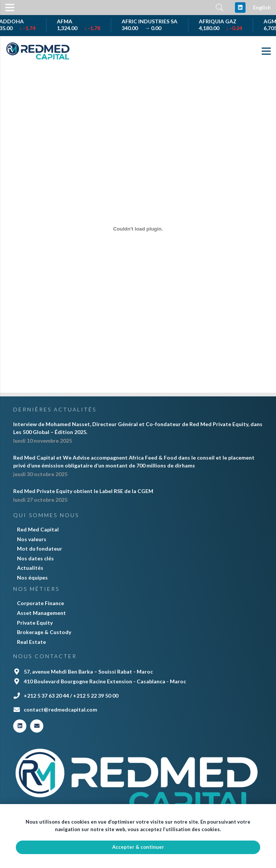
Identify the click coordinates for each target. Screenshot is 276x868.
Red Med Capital (38, 529)
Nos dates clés (35, 558)
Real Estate (31, 642)
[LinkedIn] (240, 8)
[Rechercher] (220, 7)
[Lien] (38, 51)
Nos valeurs (32, 539)
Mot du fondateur (40, 549)
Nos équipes (32, 577)
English (262, 7)
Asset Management (41, 613)
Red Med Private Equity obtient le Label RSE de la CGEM (83, 491)
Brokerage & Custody (44, 632)
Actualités (30, 568)
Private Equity (35, 623)
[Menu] (266, 51)
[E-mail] (37, 726)
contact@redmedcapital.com (60, 709)
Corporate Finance (40, 603)
